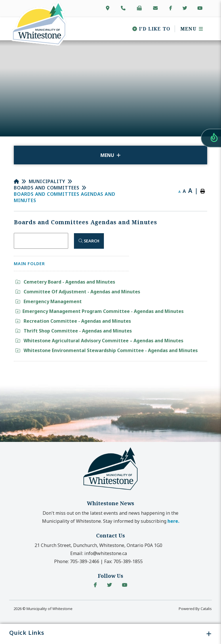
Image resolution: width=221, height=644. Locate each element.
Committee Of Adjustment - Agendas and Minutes (78, 292)
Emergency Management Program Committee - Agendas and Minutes (100, 311)
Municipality (47, 181)
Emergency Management (49, 301)
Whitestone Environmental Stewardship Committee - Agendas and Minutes (107, 350)
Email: (99, 553)
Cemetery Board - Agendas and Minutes (65, 282)
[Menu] (190, 29)
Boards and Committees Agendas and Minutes (64, 197)
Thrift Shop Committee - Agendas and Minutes (74, 331)
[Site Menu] (110, 155)
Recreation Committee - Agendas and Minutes (73, 321)
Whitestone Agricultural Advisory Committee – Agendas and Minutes (99, 341)
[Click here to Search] (89, 241)
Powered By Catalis (195, 609)
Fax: (123, 561)
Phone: (77, 561)
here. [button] (173, 521)
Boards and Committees (47, 188)
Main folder (29, 264)
